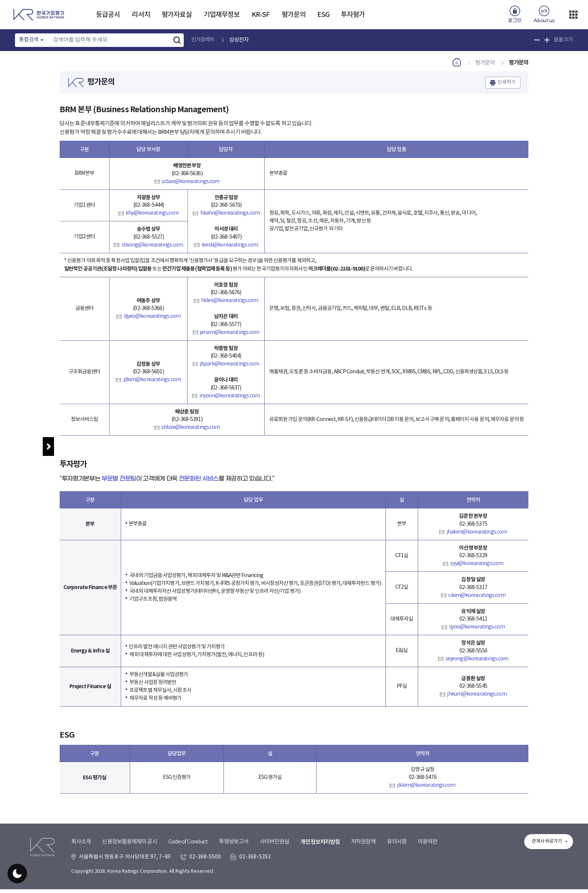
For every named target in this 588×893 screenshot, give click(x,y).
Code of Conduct (188, 854)
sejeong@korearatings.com (477, 663)
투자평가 (353, 15)
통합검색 (29, 40)
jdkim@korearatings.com (152, 384)
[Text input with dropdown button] (110, 40)
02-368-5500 (205, 869)
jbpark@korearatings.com (229, 368)
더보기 (573, 15)
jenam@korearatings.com (229, 336)
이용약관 (427, 854)
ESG (323, 15)
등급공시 (108, 15)
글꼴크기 (563, 40)
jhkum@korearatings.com (477, 698)
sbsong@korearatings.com (152, 249)
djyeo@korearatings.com (152, 320)
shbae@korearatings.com (190, 431)
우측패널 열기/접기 (569, 481)
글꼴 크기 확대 (547, 40)
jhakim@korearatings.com (477, 536)
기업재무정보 (222, 15)
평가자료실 (177, 15)
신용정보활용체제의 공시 (129, 854)
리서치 (141, 15)
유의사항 (397, 854)
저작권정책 (363, 854)
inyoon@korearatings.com (230, 400)
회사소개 (81, 854)
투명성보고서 (234, 854)
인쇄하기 (507, 86)
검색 (177, 40)
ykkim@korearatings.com (426, 789)
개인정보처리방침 (320, 854)
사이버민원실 (275, 854)
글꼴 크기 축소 (537, 40)
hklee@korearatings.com (229, 304)
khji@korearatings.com (152, 217)
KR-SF (261, 15)
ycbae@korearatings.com (190, 185)
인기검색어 (203, 40)
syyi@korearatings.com (477, 567)
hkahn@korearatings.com (230, 217)
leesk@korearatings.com (230, 249)
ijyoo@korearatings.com (477, 631)
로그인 (515, 21)
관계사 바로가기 (547, 854)
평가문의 (294, 15)
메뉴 (48, 446)
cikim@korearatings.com (477, 599)
